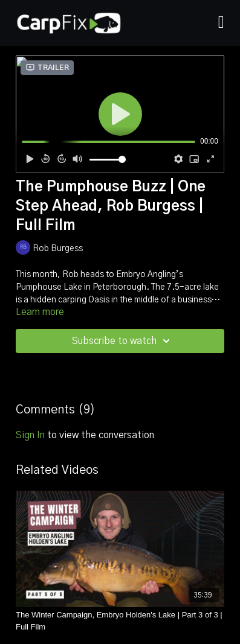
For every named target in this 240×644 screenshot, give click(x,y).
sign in (30, 435)
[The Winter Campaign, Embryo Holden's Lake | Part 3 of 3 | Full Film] (120, 621)
